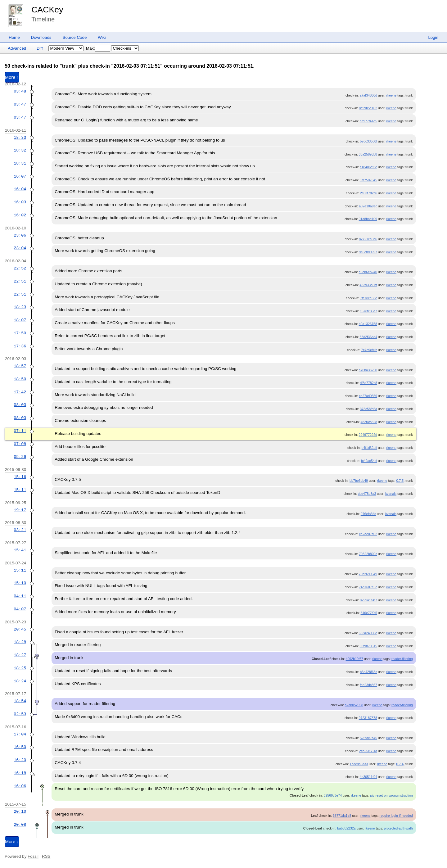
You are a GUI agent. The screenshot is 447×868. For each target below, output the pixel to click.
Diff (40, 48)
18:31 (20, 163)
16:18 (20, 773)
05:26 (20, 457)
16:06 (20, 786)
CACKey (47, 10)
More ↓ (12, 842)
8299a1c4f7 (368, 600)
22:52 (20, 268)
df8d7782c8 (368, 383)
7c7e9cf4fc (369, 350)
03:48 (20, 91)
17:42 (20, 392)
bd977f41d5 (368, 121)
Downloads (41, 37)
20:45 (20, 629)
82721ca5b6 (368, 239)
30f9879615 (368, 646)
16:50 (20, 747)
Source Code (75, 37)
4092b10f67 (354, 659)
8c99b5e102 (368, 108)
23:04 (20, 248)
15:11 (20, 490)
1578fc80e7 (368, 311)
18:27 (20, 655)
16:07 (20, 176)
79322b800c (368, 554)
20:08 (20, 825)
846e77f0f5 (369, 613)
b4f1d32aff (369, 448)
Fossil (33, 856)
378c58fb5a (368, 409)
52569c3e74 (333, 795)
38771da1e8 (342, 816)
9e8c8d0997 (368, 252)
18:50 (20, 379)
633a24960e (368, 633)
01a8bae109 (368, 219)
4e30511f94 (368, 777)
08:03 (20, 405)
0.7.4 (400, 764)
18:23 (20, 307)
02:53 (20, 714)
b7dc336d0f (368, 141)
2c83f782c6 (369, 193)
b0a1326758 (368, 324)
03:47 (20, 104)
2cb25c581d (368, 751)
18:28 (20, 642)
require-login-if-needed (396, 816)
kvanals (391, 494)
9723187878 (368, 718)
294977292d (368, 435)
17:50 (20, 333)
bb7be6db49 (359, 481)
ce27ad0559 (368, 396)
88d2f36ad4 (368, 337)
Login (433, 37)
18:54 (20, 701)
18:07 (20, 320)
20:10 (20, 811)
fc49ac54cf (369, 461)
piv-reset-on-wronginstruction (391, 795)
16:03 (20, 202)
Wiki (102, 37)
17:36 (20, 346)
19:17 (20, 510)
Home (14, 37)
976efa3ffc (368, 514)
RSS (46, 856)
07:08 (20, 444)
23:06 (20, 235)
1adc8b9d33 (359, 764)
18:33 (20, 138)
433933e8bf (368, 285)
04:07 (20, 609)
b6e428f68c (368, 672)
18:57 (20, 366)
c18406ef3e (368, 167)
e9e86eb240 (368, 272)
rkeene (391, 95)
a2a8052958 (354, 705)
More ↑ (12, 77)
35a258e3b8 (368, 154)
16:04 (20, 189)
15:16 (20, 477)
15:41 (20, 550)
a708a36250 (368, 370)
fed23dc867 (368, 685)
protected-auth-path (398, 828)
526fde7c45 (368, 738)
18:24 (20, 681)
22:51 (20, 281)
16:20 (20, 760)
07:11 (20, 431)
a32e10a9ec (368, 206)
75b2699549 (368, 574)
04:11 (20, 596)
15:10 (20, 583)
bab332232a (346, 828)
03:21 (20, 530)
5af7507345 (368, 180)
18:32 (20, 150)
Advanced (17, 48)
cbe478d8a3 (367, 494)
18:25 (20, 668)
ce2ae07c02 (368, 534)
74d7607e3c (368, 587)
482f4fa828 (369, 422)
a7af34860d (368, 95)
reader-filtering (402, 659)
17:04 (20, 734)
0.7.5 (400, 481)
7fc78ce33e (369, 298)
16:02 (20, 215)
